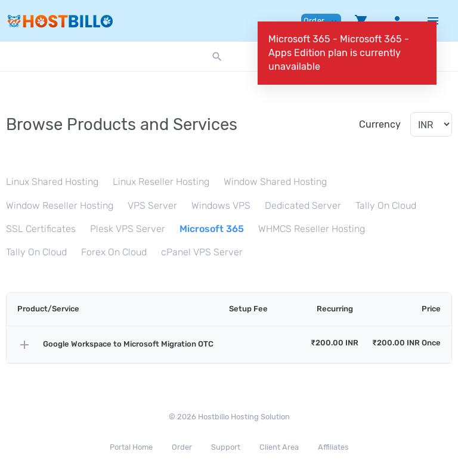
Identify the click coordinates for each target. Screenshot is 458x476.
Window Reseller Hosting (60, 205)
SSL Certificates (41, 229)
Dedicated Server (303, 205)
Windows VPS (221, 205)
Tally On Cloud (386, 205)
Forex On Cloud (114, 252)
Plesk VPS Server (128, 229)
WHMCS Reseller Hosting (312, 229)
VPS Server (152, 205)
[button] (361, 21)
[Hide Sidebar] (433, 21)
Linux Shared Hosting (52, 182)
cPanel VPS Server (202, 252)
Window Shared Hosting (275, 182)
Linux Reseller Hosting (161, 182)
